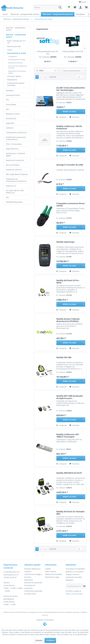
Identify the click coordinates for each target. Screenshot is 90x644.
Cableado (10, 128)
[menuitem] (48, 7)
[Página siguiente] (41, 77)
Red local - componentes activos (16, 29)
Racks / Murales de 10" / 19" (17, 42)
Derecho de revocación (33, 583)
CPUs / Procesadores (14, 144)
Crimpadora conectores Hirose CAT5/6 (70, 205)
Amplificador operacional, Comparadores (16, 138)
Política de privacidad (53, 574)
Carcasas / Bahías (14, 76)
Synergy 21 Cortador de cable (70, 165)
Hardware (10, 90)
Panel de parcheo (14, 46)
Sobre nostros (50, 571)
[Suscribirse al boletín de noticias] (84, 586)
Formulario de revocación (30, 587)
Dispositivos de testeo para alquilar (17, 72)
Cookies (48, 569)
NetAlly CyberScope (65, 242)
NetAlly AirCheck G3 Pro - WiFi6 (68, 282)
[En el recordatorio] (74, 117)
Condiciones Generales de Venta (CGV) (33, 592)
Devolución (29, 580)
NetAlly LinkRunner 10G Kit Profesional (69, 127)
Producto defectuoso (32, 569)
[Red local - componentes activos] (25, 14)
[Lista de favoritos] (75, 7)
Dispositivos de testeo (15, 63)
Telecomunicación (13, 95)
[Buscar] (60, 7)
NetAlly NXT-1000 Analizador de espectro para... (70, 397)
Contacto (28, 571)
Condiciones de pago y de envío (33, 576)
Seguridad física (12, 149)
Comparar (62, 117)
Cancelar (39, 640)
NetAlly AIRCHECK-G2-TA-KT (69, 473)
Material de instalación (15, 160)
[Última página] (46, 77)
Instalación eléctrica (14, 170)
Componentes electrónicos (16, 132)
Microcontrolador (13, 165)
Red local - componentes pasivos (16, 36)
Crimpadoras (13, 56)
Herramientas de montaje (17, 60)
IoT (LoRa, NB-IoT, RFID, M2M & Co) (15, 192)
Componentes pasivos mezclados (16, 84)
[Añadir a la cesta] (71, 112)
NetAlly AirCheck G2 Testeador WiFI (71, 513)
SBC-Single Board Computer (17, 174)
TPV (7, 100)
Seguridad (10, 123)
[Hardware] (80, 14)
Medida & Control (13, 114)
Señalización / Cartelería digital (16, 154)
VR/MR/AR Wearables (14, 202)
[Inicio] (5, 14)
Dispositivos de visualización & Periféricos (16, 180)
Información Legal (52, 577)
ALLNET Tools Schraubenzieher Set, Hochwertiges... (71, 89)
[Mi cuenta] (81, 7)
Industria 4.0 (11, 186)
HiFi (7, 197)
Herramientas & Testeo (17, 53)
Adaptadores (12, 80)
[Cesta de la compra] (86, 7)
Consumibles (11, 104)
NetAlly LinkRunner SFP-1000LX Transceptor (68, 436)
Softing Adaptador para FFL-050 (48, 53)
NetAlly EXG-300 (64, 357)
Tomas (10, 50)
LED (7, 109)
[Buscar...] (48, 7)
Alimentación (11, 118)
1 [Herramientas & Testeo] (37, 77)
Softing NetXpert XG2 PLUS (73, 51)
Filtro (40, 71)
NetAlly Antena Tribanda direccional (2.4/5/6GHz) (68, 320)
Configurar (50, 640)
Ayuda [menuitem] (83, 2)
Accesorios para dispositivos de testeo (18, 67)
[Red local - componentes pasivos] (58, 14)
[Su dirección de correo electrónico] (74, 586)
